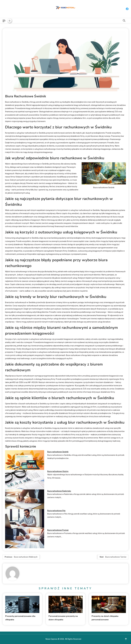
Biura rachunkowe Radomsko (59, 491)
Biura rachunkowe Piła (56, 511)
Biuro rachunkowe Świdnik (58, 452)
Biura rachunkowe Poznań (58, 530)
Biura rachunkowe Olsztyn (58, 471)
